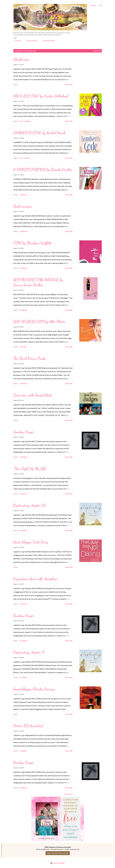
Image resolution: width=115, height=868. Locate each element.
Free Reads (17, 41)
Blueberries (21, 59)
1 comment (23, 195)
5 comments (23, 457)
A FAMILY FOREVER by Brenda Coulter (43, 170)
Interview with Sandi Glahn (33, 395)
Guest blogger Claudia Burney (34, 689)
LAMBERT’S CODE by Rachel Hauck (39, 133)
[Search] (93, 5)
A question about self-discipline (35, 579)
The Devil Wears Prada (30, 358)
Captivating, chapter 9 (29, 652)
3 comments (23, 231)
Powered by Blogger (58, 863)
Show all (97, 51)
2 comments (23, 310)
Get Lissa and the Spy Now (58, 853)
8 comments (23, 531)
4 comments (23, 268)
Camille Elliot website (48, 41)
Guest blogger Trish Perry (31, 542)
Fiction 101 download (28, 726)
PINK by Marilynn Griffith (32, 243)
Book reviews (22, 206)
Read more (69, 85)
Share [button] (15, 85)
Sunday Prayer (24, 432)
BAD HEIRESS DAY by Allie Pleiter (39, 322)
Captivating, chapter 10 (30, 505)
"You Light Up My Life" (30, 469)
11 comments (24, 678)
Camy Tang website (31, 41)
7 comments (23, 384)
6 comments (23, 641)
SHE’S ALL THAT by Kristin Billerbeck (41, 96)
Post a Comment (25, 121)
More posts (69, 794)
